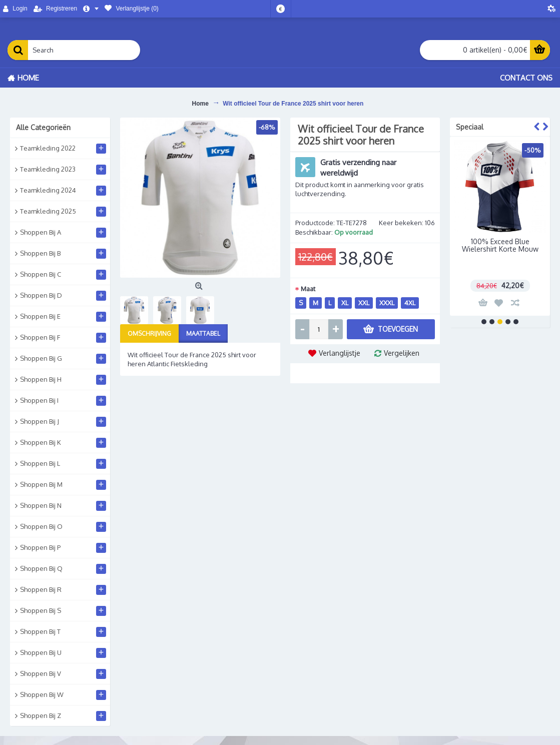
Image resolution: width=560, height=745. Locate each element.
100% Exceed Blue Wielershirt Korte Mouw (500, 245)
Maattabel (203, 333)
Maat (308, 289)
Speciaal (470, 127)
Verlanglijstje (340, 353)
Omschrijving (149, 333)
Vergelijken (402, 353)
